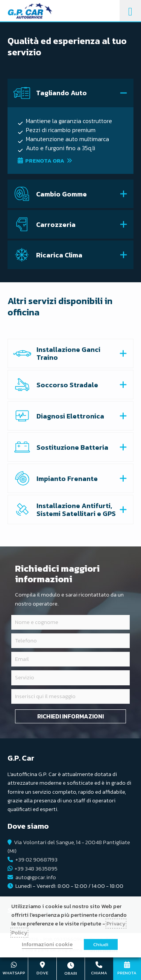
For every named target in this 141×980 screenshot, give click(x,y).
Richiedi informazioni (70, 716)
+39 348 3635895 (36, 869)
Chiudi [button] (101, 944)
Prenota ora (45, 161)
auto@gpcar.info (36, 877)
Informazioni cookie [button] (47, 944)
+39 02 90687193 (36, 860)
